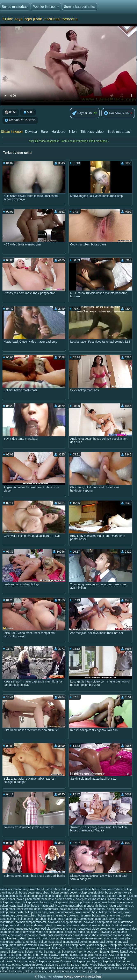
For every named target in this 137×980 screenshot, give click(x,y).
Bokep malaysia (96, 948)
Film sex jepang (10, 965)
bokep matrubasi (95, 909)
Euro (44, 132)
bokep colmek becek (64, 893)
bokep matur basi (36, 912)
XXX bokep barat (74, 945)
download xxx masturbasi (116, 935)
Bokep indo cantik (58, 965)
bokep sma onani (80, 915)
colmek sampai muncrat (31, 922)
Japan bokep (100, 961)
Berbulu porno (9, 948)
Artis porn (130, 945)
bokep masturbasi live (45, 906)
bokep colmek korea (118, 893)
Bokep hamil (69, 955)
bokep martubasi (11, 902)
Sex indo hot (52, 952)
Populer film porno (46, 7)
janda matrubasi (92, 938)
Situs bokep (77, 948)
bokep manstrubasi (120, 899)
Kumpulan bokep (33, 965)
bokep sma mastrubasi (53, 915)
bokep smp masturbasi (107, 915)
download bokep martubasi (65, 922)
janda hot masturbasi (41, 938)
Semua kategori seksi (80, 7)
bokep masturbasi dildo (15, 906)
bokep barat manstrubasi (44, 889)
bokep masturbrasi (46, 909)
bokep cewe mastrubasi (34, 893)
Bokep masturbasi (15, 7)
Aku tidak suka (116, 113)
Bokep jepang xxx (105, 968)
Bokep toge (16, 952)
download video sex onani (82, 932)
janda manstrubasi (68, 938)
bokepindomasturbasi (93, 919)
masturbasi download (23, 945)
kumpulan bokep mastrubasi (44, 942)
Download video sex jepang (75, 968)
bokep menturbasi (111, 912)
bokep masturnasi (71, 909)
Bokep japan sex (36, 971)
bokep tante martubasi (32, 919)
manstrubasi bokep (75, 942)
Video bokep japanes (42, 968)
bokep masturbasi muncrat (116, 906)
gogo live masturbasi (13, 938)
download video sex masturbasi (43, 932)
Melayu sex (60, 948)
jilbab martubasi (119, 132)
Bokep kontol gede (123, 952)
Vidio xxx (101, 955)
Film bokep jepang (50, 945)
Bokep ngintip (34, 952)
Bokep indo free (72, 952)
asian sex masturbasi (14, 889)
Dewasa (31, 132)
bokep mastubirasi (95, 902)
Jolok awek (44, 948)
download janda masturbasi (35, 925)
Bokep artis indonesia (96, 958)
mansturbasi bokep (101, 942)
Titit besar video (92, 132)
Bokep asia (86, 955)
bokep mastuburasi (121, 902)
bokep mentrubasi (86, 912)
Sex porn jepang (87, 971)
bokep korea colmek (61, 899)
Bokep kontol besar (40, 958)
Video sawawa (50, 955)
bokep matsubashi (12, 912)
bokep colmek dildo (91, 893)
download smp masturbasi (71, 925)
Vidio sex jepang (121, 961)
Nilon (73, 132)
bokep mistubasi (26, 915)
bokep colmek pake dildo (46, 896)
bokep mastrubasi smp (67, 902)
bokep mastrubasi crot (37, 902)
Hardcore (58, 132)
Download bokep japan (75, 961)
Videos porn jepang (97, 952)
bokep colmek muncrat (15, 896)
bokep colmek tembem (113, 896)
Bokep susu (27, 948)
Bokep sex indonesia (67, 958)
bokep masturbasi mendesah (79, 906)
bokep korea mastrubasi (91, 899)
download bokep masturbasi (102, 922)
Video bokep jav (97, 945)
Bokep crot (116, 945)
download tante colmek (104, 925)
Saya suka (82, 113)
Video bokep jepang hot (105, 965)
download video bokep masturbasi (55, 929)
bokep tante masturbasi (63, 919)
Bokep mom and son (13, 958)
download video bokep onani (97, 929)
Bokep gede (32, 955)
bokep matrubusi (117, 909)
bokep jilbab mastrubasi (32, 899)
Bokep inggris (80, 965)
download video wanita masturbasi (77, 935)
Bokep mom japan (47, 961)
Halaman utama (51, 976)
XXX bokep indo (118, 955)
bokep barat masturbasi (107, 889)
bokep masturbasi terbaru (16, 909)
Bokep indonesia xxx (61, 971)
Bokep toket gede (11, 955)
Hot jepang (16, 971)
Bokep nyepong (24, 961)
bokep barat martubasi (76, 889)
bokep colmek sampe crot (80, 896)
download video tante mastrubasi (32, 935)
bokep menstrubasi (61, 912)
